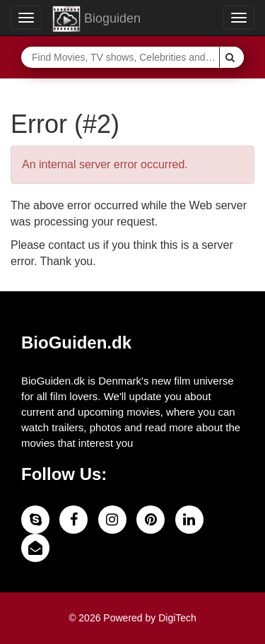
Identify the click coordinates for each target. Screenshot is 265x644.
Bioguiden (96, 19)
